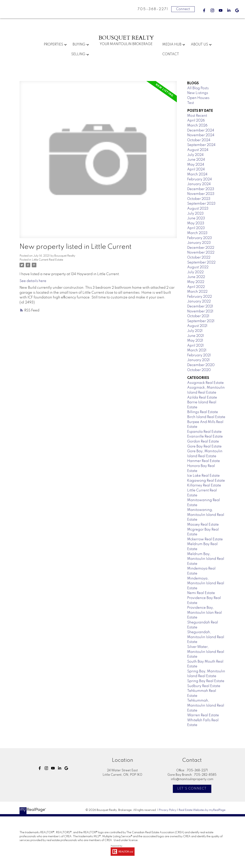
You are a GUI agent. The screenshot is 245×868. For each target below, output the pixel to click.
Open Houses (198, 98)
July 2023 (195, 214)
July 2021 (195, 331)
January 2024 (199, 184)
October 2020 (199, 370)
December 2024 (201, 130)
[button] (204, 10)
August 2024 (198, 150)
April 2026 (196, 121)
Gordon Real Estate (203, 442)
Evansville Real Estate (205, 437)
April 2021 (195, 346)
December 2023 (201, 189)
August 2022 (198, 267)
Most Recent (197, 116)
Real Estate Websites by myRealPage (202, 810)
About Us (199, 45)
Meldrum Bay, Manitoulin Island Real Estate (206, 559)
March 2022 (197, 292)
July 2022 (195, 272)
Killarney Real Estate (204, 485)
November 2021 (200, 311)
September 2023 (201, 204)
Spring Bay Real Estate (206, 681)
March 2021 (197, 350)
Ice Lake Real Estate (203, 476)
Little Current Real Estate (48, 260)
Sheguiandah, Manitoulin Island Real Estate (206, 637)
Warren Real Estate (203, 715)
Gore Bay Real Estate (204, 447)
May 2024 (196, 165)
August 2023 (198, 209)
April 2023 (196, 228)
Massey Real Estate (203, 525)
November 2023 (201, 194)
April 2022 (196, 287)
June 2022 (196, 277)
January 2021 (198, 360)
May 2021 (195, 341)
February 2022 (200, 297)
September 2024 (201, 145)
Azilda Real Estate (202, 398)
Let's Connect (192, 789)
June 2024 (196, 160)
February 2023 (200, 238)
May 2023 (196, 223)
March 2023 (197, 233)
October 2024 (199, 140)
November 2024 (201, 135)
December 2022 (201, 248)
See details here (33, 281)
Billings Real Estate (203, 412)
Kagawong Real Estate (206, 481)
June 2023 (196, 218)
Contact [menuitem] (171, 54)
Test (191, 103)
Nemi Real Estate (201, 593)
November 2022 (201, 253)
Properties (53, 45)
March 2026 (197, 126)
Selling (78, 54)
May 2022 (196, 282)
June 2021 (196, 336)
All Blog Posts (198, 88)
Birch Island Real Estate (206, 417)
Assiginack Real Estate (205, 383)
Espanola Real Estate (204, 432)
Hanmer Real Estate (204, 461)
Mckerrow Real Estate (205, 539)
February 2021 (199, 355)
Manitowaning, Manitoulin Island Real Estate (206, 515)
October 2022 (199, 258)
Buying (79, 45)
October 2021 (198, 316)
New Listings (198, 93)
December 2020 (201, 365)
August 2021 (197, 326)
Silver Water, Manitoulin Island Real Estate (206, 652)
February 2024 (200, 179)
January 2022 (199, 301)
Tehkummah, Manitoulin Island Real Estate (206, 706)
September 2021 (201, 321)
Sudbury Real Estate (204, 686)
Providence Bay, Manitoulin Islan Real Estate (205, 613)
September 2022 (201, 263)
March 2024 (197, 174)
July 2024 (195, 155)
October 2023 (199, 199)
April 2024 (196, 169)
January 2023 (199, 243)
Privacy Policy (168, 810)
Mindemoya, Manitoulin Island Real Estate (206, 583)
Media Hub (172, 45)
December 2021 (200, 306)
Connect (183, 9)
